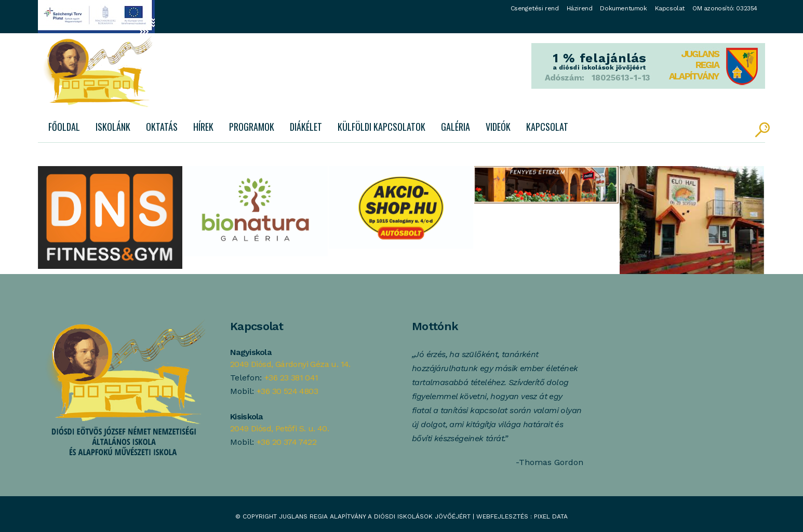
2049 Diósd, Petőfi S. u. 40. (279, 428)
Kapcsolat (670, 8)
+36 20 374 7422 (286, 442)
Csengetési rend (535, 8)
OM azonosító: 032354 (725, 8)
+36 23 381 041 (291, 378)
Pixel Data (551, 516)
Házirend (580, 8)
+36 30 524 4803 (287, 391)
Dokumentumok (623, 8)
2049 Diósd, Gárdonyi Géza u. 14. (290, 364)
